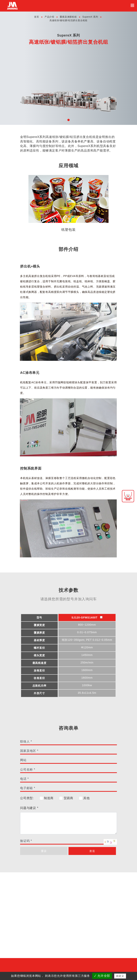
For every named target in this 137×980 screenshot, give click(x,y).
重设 (44, 851)
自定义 (120, 976)
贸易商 (66, 798)
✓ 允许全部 (102, 976)
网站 (23, 760)
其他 (84, 798)
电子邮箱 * (28, 788)
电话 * (24, 779)
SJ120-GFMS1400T (87, 618)
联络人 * (26, 742)
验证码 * (26, 841)
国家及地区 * (29, 751)
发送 (92, 851)
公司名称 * (28, 770)
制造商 (47, 798)
